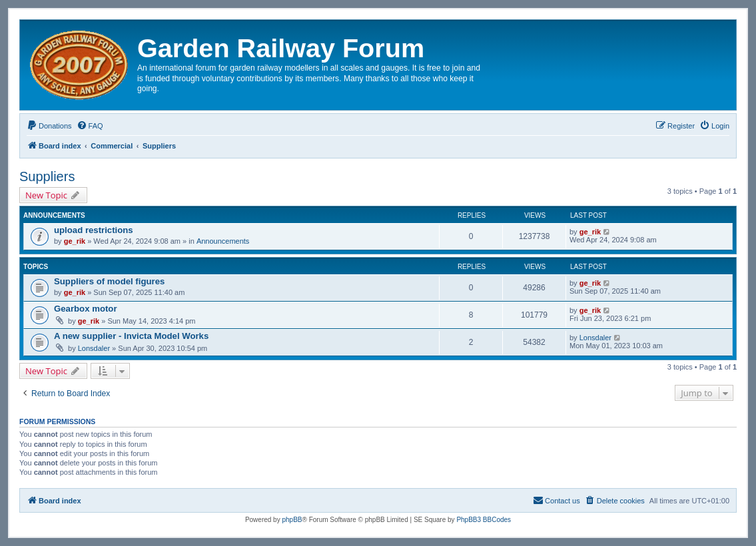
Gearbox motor (86, 309)
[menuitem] (49, 126)
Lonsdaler (94, 348)
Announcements (223, 241)
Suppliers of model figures (109, 281)
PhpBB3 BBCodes (484, 520)
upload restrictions (94, 230)
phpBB (292, 520)
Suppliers (47, 176)
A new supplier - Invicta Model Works (131, 336)
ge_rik (75, 241)
